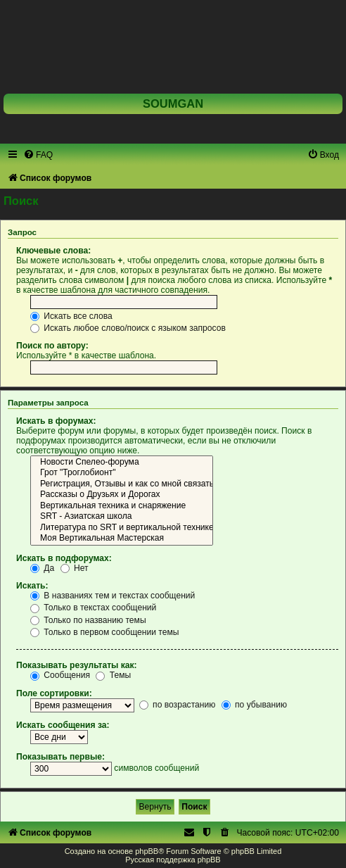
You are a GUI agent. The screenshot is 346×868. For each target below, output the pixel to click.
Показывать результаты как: (77, 665)
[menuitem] (38, 155)
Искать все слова (71, 316)
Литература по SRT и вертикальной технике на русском (122, 528)
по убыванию (254, 705)
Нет (75, 568)
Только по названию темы (88, 620)
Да (42, 568)
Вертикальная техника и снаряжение (122, 506)
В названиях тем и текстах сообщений (113, 596)
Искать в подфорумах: (64, 558)
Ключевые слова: (53, 251)
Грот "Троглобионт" (122, 473)
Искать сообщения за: (63, 725)
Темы (113, 675)
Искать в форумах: (56, 421)
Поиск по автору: (52, 346)
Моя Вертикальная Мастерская (122, 539)
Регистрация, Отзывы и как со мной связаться (122, 484)
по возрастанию (178, 705)
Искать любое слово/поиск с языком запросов (128, 328)
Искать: (32, 586)
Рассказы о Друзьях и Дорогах (122, 495)
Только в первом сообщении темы (104, 632)
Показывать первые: (60, 757)
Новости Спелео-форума (122, 463)
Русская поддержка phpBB (173, 860)
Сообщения (60, 675)
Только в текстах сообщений (93, 608)
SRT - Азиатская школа (122, 517)
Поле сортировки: (54, 693)
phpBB (147, 851)
